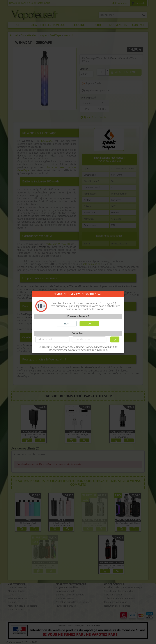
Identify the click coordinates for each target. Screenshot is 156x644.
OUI (90, 324)
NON (67, 324)
